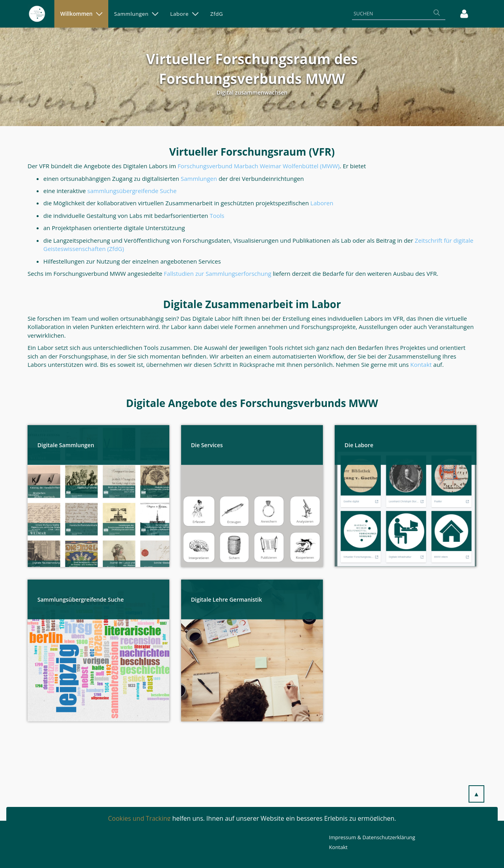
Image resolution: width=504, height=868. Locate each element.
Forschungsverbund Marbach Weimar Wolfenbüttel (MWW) (258, 166)
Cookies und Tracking (139, 818)
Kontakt (338, 847)
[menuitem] (81, 14)
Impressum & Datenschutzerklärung (372, 837)
